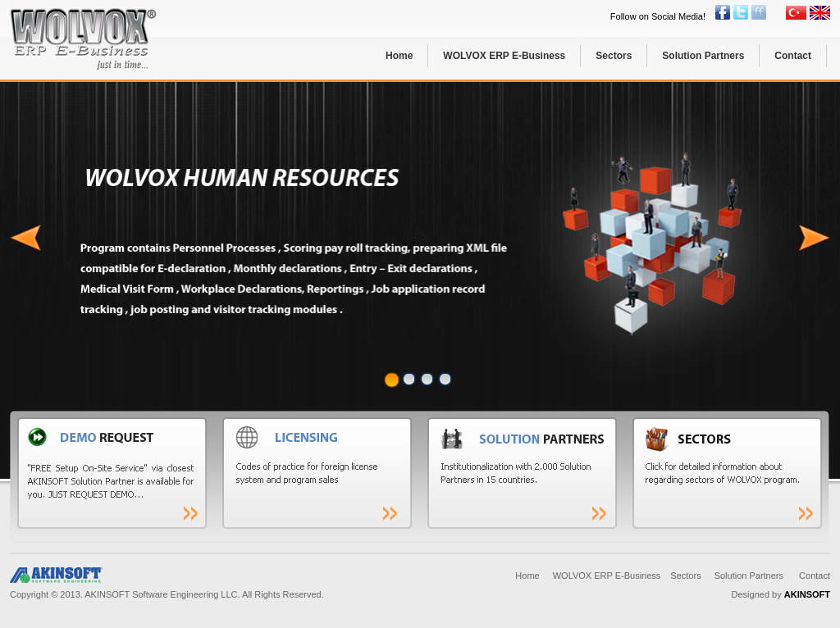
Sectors (614, 56)
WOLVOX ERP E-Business (504, 56)
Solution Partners (703, 56)
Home (399, 56)
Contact (793, 56)
